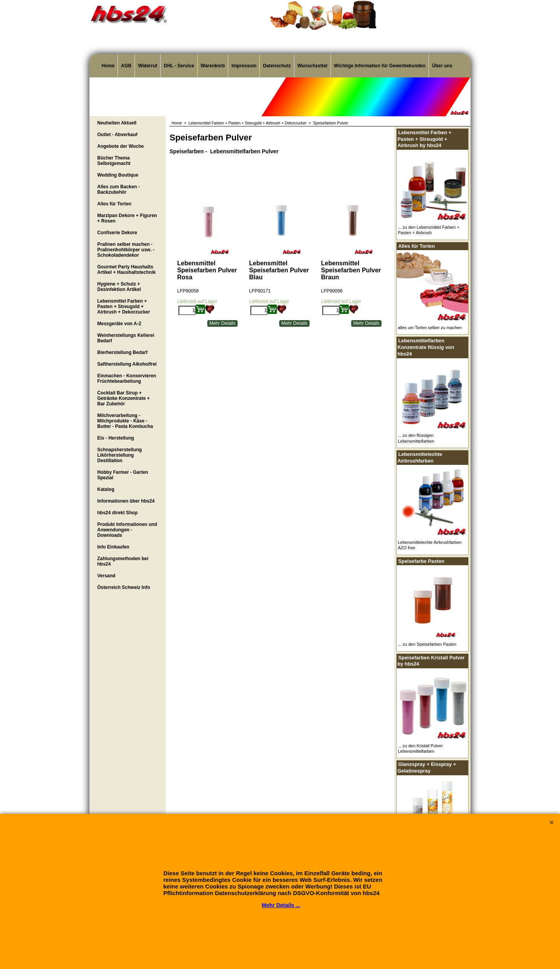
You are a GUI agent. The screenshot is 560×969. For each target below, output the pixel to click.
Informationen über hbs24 (126, 501)
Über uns (442, 66)
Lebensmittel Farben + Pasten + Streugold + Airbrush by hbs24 (424, 139)
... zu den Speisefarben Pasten (427, 644)
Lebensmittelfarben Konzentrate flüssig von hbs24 (426, 347)
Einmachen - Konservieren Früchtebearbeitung (127, 378)
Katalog (106, 489)
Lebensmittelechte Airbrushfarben (420, 457)
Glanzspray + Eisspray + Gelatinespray (427, 767)
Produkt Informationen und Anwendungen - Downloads (127, 530)
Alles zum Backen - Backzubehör (118, 189)
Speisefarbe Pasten (421, 561)
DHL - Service (179, 66)
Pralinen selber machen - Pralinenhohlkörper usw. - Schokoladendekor (126, 250)
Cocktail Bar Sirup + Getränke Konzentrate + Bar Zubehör (123, 398)
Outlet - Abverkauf (117, 135)
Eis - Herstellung (116, 438)
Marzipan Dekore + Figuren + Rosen (127, 218)
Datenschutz (277, 66)
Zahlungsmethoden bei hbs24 (123, 561)
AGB (126, 66)
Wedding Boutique (118, 175)
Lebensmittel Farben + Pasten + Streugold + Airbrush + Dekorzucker (124, 307)
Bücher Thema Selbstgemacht (114, 161)
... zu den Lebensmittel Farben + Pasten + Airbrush (429, 230)
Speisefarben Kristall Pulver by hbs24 (431, 661)
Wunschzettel (312, 66)
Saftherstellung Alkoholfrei (127, 364)
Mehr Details (222, 323)
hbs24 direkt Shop (117, 513)
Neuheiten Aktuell (117, 123)
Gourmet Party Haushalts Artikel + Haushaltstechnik (126, 270)
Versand (106, 576)
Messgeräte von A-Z (119, 324)
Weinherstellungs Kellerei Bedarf (126, 338)
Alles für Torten (114, 204)
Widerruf (148, 66)
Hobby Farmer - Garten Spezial (123, 475)
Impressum (244, 66)
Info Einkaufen (113, 547)
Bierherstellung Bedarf (122, 352)
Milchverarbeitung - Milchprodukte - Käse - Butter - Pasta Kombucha (125, 421)
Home (108, 66)
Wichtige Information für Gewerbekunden (380, 66)
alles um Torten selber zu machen (430, 328)
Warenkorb (213, 66)
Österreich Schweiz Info (124, 587)
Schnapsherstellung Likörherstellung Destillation (120, 455)
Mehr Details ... (281, 905)
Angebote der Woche (121, 146)
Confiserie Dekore (117, 233)
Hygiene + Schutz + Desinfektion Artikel (119, 287)
